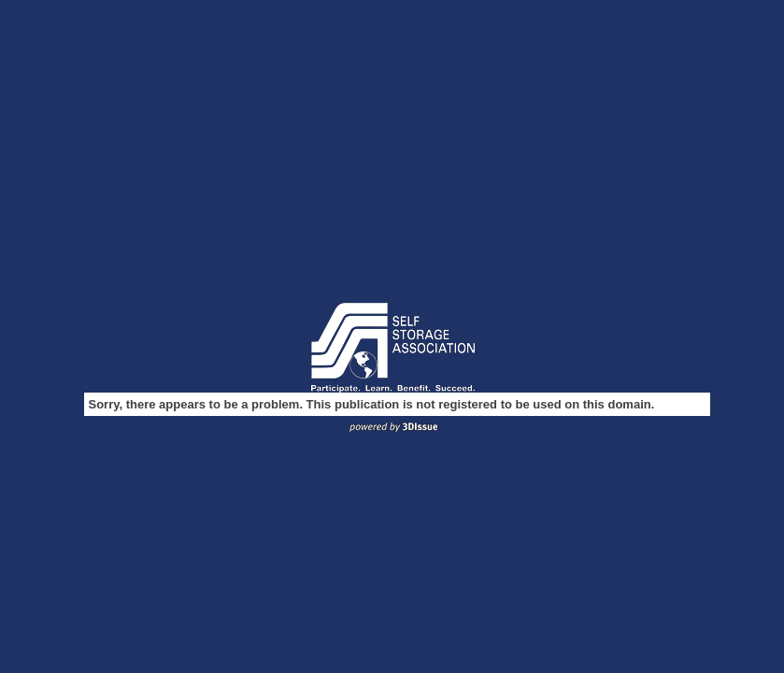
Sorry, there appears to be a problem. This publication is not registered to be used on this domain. (372, 404)
